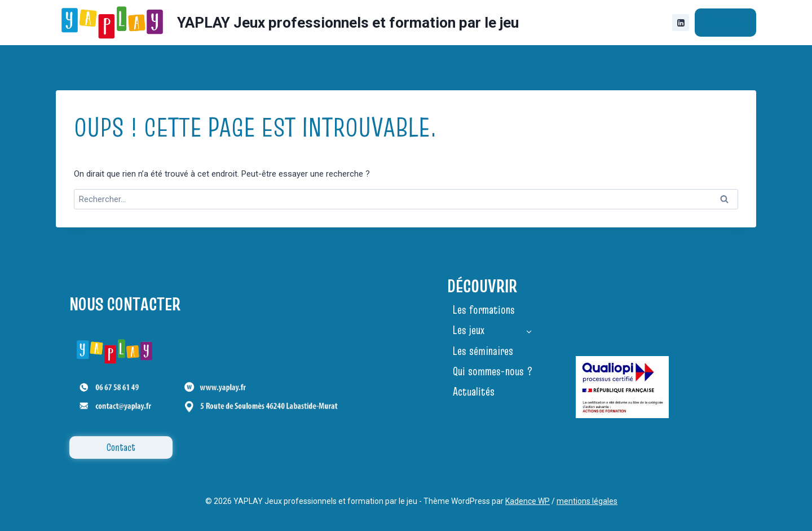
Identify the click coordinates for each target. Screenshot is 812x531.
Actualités (474, 392)
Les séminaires (483, 351)
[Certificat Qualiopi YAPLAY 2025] (622, 387)
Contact (725, 22)
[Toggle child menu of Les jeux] (529, 330)
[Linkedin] (681, 23)
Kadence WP (528, 501)
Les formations (484, 310)
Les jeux (469, 330)
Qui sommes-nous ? (493, 371)
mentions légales (587, 501)
